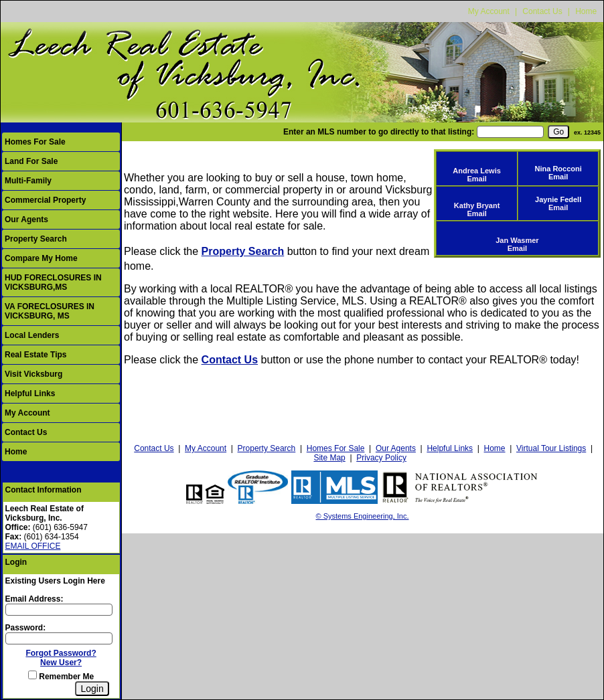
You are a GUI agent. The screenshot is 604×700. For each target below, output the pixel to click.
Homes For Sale (35, 142)
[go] (558, 132)
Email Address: (34, 599)
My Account (489, 11)
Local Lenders (32, 335)
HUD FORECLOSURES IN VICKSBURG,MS (53, 282)
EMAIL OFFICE (33, 546)
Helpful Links (30, 393)
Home (586, 11)
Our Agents (26, 220)
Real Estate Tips (35, 355)
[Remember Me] (32, 675)
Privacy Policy (381, 458)
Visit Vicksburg (33, 374)
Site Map (329, 458)
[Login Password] (59, 638)
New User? (61, 663)
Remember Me (61, 677)
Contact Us (542, 11)
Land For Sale (31, 161)
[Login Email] (59, 610)
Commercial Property (45, 200)
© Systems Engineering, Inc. (363, 516)
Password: (26, 628)
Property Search (36, 239)
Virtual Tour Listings (551, 448)
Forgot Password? (61, 653)
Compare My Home (41, 258)
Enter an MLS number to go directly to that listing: (379, 132)
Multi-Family (28, 181)
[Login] (92, 689)
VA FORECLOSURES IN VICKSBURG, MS (50, 311)
